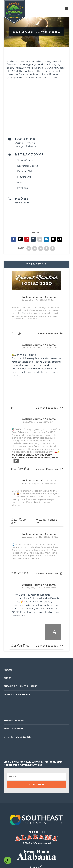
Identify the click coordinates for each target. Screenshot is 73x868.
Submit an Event (15, 720)
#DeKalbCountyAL (23, 455)
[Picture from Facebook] (24, 391)
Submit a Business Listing (21, 686)
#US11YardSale (20, 458)
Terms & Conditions (17, 694)
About (8, 670)
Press (7, 678)
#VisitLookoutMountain (44, 458)
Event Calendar (14, 729)
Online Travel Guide (17, 737)
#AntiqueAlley (43, 455)
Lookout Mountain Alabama (39, 297)
